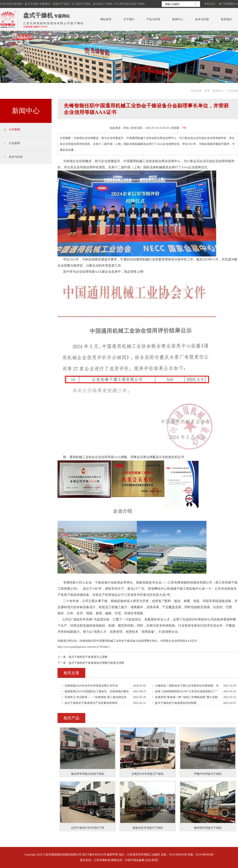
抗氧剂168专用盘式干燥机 (148, 774)
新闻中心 (178, 19)
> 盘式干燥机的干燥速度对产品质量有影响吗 (90, 703)
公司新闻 (232, 91)
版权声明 (112, 855)
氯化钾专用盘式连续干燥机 (88, 774)
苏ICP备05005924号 (94, 855)
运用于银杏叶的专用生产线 (88, 828)
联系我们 (226, 19)
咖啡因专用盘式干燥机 (208, 828)
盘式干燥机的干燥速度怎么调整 (88, 657)
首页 (207, 91)
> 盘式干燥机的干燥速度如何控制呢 (174, 703)
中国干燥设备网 (135, 860)
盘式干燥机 (38, 15)
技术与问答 (202, 19)
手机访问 (210, 4)
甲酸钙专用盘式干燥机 (208, 774)
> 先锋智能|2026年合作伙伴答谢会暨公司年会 (90, 686)
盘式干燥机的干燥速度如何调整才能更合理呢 (96, 663)
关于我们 (129, 19)
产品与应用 (153, 19)
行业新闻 (14, 143)
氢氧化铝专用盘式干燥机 (148, 828)
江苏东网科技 (102, 860)
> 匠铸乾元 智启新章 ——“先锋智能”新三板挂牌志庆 (94, 697)
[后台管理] (152, 860)
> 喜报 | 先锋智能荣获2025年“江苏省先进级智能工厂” (185, 691)
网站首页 (106, 19)
